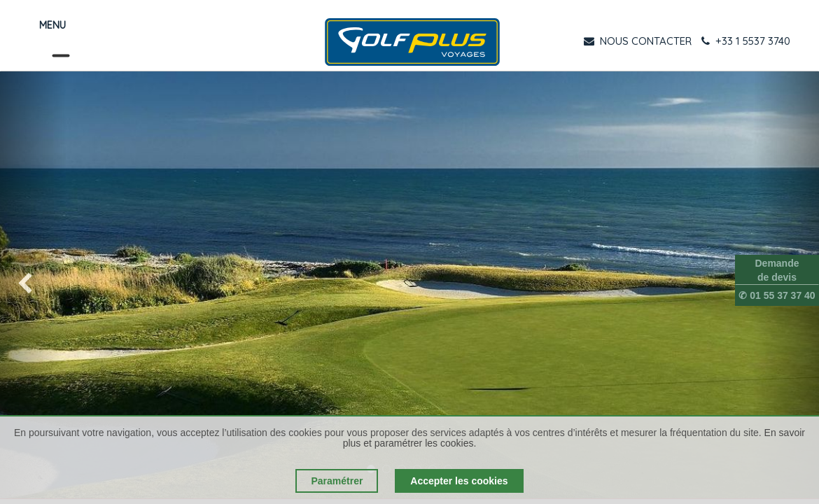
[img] (33, 285)
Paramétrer (337, 481)
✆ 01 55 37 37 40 (777, 295)
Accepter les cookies (459, 481)
